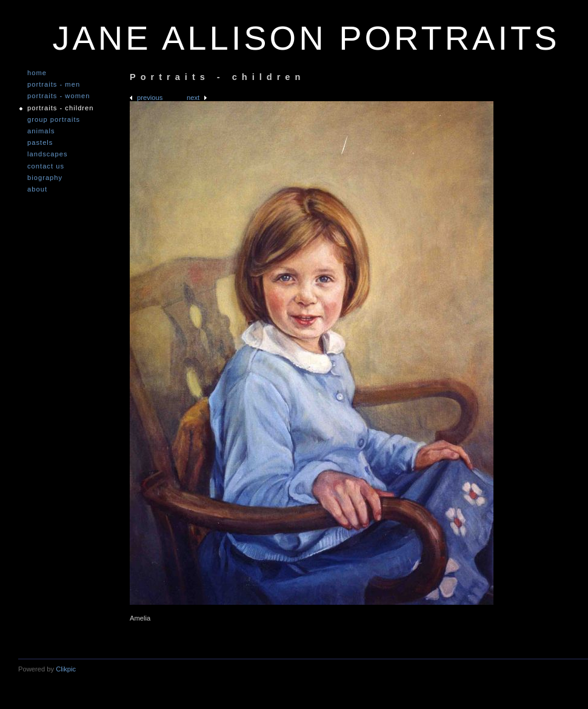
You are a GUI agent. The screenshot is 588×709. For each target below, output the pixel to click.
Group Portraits (54, 120)
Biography (45, 178)
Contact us (46, 166)
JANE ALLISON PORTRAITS (306, 38)
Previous (150, 98)
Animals (41, 131)
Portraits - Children (61, 108)
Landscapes (48, 154)
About (37, 189)
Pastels (40, 143)
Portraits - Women (58, 96)
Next (193, 98)
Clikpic (66, 669)
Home (37, 73)
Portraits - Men (54, 85)
